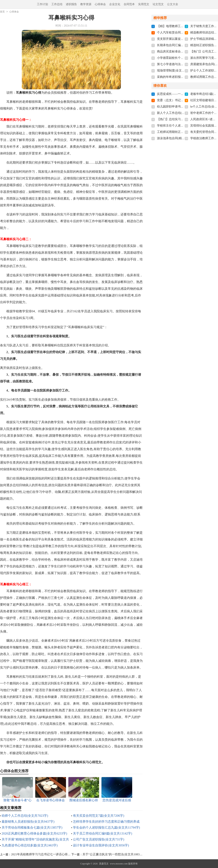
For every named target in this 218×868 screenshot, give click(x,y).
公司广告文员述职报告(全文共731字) (99, 839)
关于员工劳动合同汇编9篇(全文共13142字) (103, 833)
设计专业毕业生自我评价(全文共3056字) (101, 845)
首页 (2, 12)
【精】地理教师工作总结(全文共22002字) (184, 26)
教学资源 (86, 4)
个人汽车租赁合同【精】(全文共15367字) (184, 32)
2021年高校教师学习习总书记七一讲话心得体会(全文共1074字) (52, 854)
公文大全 (173, 4)
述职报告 (71, 4)
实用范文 (144, 4)
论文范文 (158, 4)
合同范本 (129, 4)
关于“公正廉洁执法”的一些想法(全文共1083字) (113, 854)
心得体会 (100, 4)
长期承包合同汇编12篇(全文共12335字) (183, 45)
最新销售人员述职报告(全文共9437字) (28, 822)
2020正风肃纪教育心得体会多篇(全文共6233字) (34, 833)
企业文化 (115, 4)
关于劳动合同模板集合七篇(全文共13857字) (32, 828)
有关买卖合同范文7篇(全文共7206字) (99, 816)
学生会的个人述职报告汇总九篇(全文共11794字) (106, 828)
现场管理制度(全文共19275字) (177, 71)
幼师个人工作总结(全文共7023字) (25, 816)
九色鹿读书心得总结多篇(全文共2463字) (30, 845)
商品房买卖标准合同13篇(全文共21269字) (184, 51)
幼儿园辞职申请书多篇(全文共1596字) (182, 107)
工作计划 (42, 4)
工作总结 (57, 4)
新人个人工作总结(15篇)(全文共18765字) (183, 113)
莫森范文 (104, 864)
